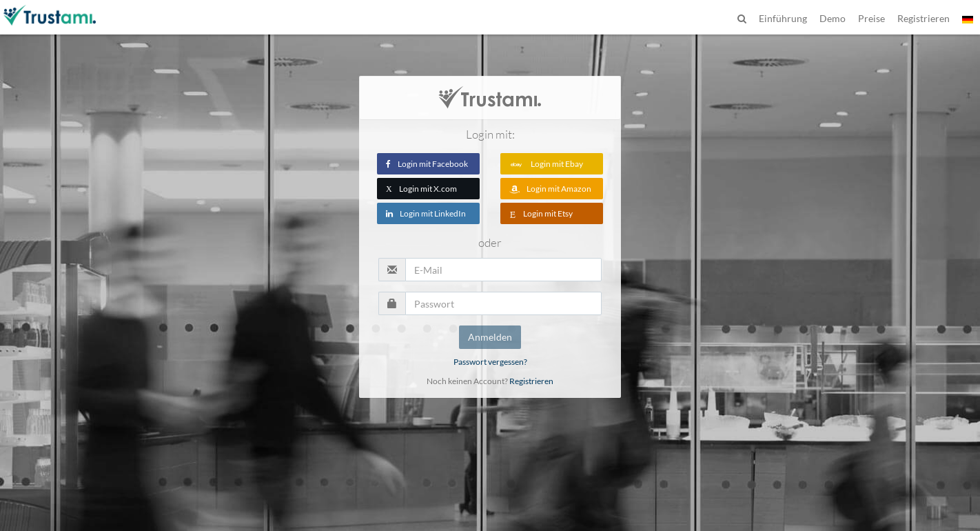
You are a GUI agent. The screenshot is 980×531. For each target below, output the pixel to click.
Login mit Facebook (427, 164)
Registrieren (531, 381)
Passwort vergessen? (490, 362)
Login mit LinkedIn (426, 213)
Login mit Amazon (550, 189)
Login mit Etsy (541, 213)
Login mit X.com (421, 189)
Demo (833, 18)
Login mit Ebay (546, 164)
